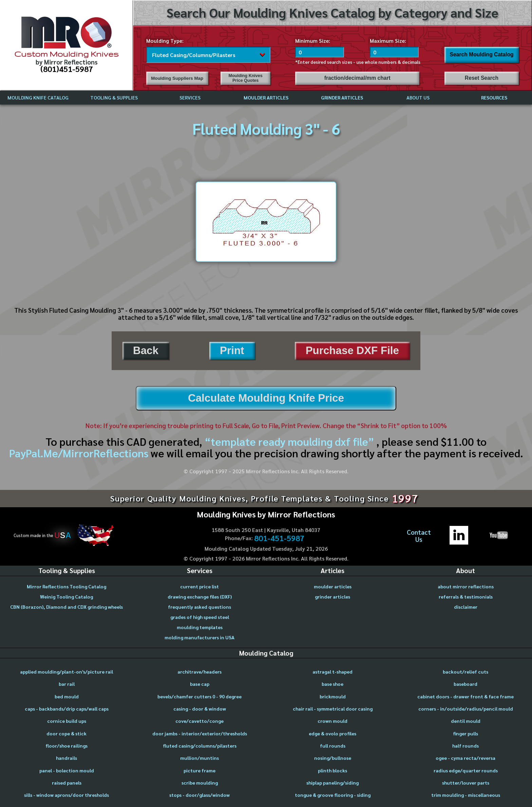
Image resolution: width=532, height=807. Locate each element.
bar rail (67, 684)
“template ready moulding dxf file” (289, 441)
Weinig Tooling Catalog (66, 597)
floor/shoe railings (66, 746)
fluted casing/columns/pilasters (200, 746)
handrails (66, 758)
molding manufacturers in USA (199, 637)
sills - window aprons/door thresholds (66, 795)
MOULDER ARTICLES (266, 97)
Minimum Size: (313, 41)
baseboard (465, 684)
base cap (200, 684)
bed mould (67, 696)
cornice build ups (67, 721)
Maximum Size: (388, 41)
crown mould (332, 721)
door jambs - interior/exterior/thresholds (200, 733)
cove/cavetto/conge (199, 721)
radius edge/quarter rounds (466, 770)
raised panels (67, 783)
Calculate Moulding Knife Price (266, 398)
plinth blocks (332, 770)
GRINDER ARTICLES (342, 97)
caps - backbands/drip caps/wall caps (67, 709)
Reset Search (482, 78)
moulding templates (200, 627)
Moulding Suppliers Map (177, 78)
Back (146, 351)
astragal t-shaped (332, 672)
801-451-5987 (279, 538)
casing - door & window (200, 709)
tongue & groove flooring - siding (333, 795)
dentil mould (466, 721)
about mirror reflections (466, 586)
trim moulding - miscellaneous (466, 795)
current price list (199, 586)
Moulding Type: (165, 41)
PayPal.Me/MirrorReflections (80, 453)
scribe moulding (200, 783)
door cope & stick (66, 733)
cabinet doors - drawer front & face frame (465, 696)
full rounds (333, 746)
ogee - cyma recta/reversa (465, 758)
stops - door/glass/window (199, 795)
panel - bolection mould (67, 770)
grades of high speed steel (200, 617)
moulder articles (333, 586)
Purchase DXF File (352, 351)
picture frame (199, 770)
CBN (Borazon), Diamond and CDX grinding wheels (66, 607)
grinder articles (332, 597)
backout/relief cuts (465, 672)
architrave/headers (199, 672)
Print (232, 351)
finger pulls (465, 733)
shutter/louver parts (466, 783)
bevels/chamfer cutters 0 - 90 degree (199, 696)
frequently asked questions (199, 607)
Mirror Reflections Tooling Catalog (66, 586)
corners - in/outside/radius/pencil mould (466, 709)
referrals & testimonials (466, 597)
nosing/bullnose (333, 758)
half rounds (465, 746)
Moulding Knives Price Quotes (246, 78)
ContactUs (419, 536)
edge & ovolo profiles (332, 733)
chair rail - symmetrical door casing (333, 709)
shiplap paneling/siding (332, 783)
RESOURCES (494, 97)
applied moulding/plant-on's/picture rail (66, 672)
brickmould (333, 696)
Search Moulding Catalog (481, 54)
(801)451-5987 (67, 69)
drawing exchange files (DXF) (200, 597)
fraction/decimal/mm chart (357, 78)
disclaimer (466, 607)
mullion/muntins (199, 758)
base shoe (332, 684)
